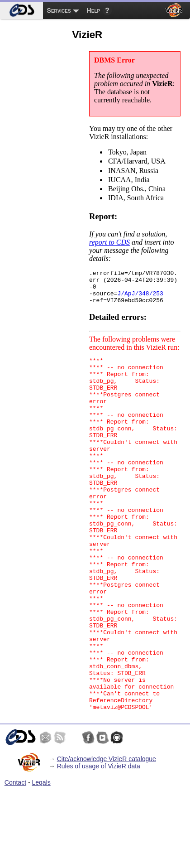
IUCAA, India (144, 180)
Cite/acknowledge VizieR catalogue (107, 836)
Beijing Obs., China (144, 189)
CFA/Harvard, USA (144, 162)
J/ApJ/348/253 (140, 299)
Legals (41, 860)
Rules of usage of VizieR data (99, 844)
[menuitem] (21, 10)
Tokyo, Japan (144, 153)
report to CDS (109, 242)
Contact (15, 860)
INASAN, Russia (144, 171)
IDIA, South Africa (144, 198)
